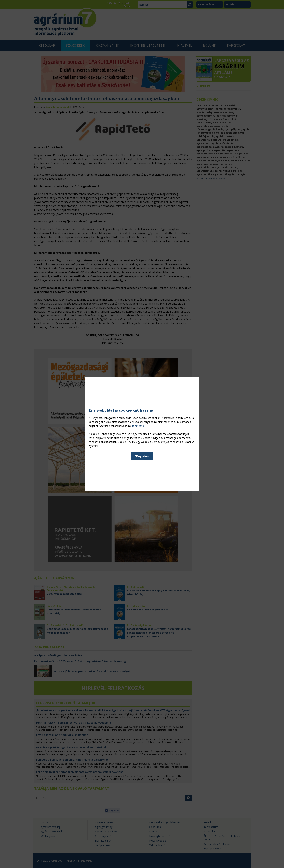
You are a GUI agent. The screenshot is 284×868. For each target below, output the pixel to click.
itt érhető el (178, 426)
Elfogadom (142, 456)
